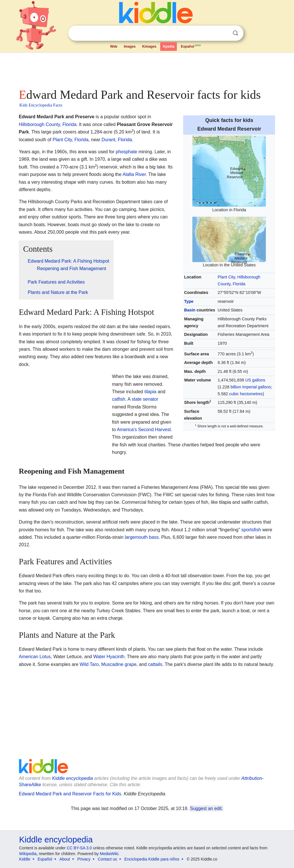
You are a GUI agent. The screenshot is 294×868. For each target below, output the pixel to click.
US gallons (255, 380)
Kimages (149, 46)
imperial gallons (257, 387)
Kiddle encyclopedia (72, 778)
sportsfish (251, 530)
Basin (190, 310)
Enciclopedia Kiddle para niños (152, 859)
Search (235, 33)
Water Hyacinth (109, 657)
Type (189, 301)
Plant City (226, 277)
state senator (145, 399)
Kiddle (25, 859)
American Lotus (35, 657)
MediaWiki (109, 854)
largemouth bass (142, 537)
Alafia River (134, 174)
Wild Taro (89, 664)
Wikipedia (28, 854)
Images (130, 46)
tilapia (150, 392)
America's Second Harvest (144, 430)
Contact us (108, 859)
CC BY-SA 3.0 (79, 848)
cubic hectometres (246, 394)
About (65, 859)
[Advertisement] (147, 69)
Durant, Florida (117, 140)
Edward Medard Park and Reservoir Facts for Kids (70, 794)
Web (114, 46)
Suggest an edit (206, 808)
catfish (119, 399)
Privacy (84, 859)
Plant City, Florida (70, 140)
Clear (224, 33)
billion (236, 387)
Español (191, 46)
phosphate (126, 152)
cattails (155, 664)
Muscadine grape (119, 664)
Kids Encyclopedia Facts (41, 105)
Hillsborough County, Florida (48, 124)
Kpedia (169, 46)
